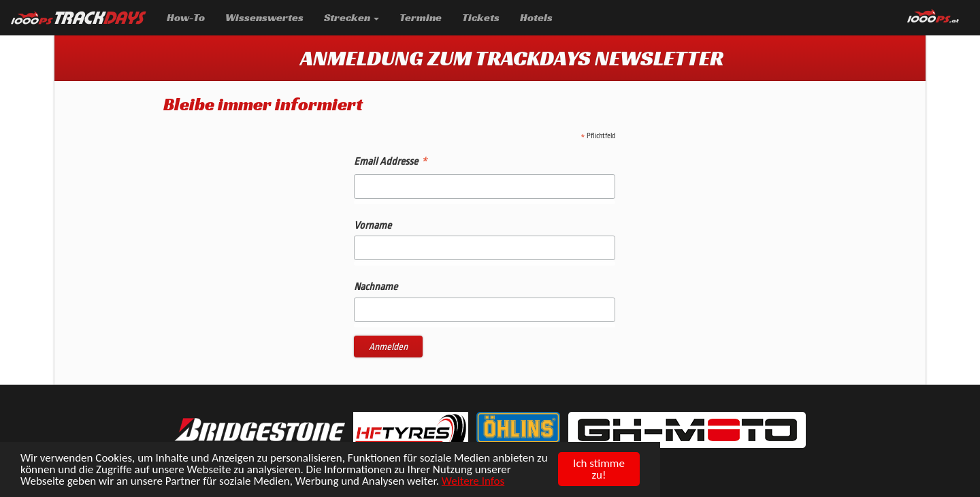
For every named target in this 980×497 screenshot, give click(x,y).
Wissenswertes (264, 17)
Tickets (481, 17)
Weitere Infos (473, 482)
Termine (426, 17)
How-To (186, 17)
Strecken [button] (352, 17)
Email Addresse (390, 163)
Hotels (536, 17)
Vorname (373, 226)
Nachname (376, 287)
